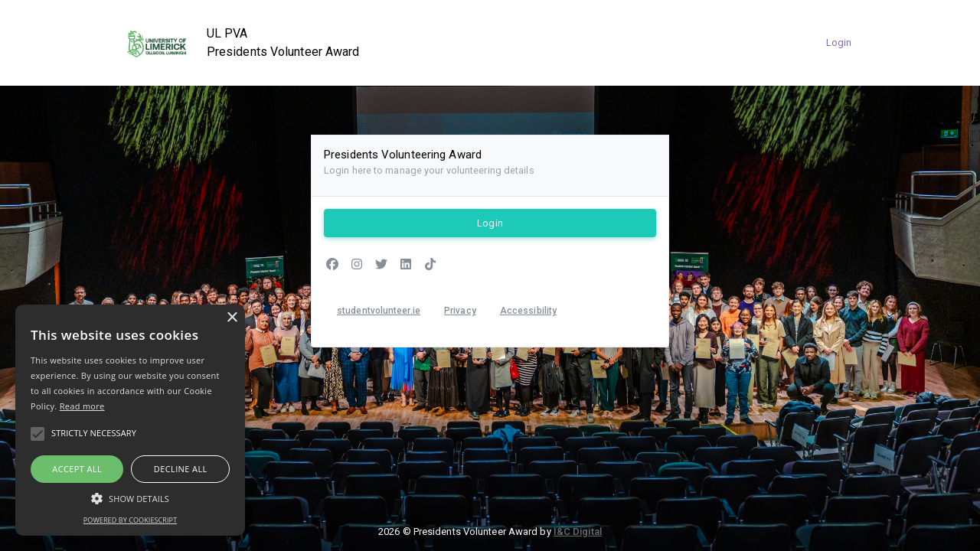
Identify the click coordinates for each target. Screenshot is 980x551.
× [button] (232, 318)
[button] (130, 498)
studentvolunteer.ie (379, 311)
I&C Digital (578, 531)
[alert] (130, 420)
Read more (82, 406)
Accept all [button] (77, 469)
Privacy (460, 311)
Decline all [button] (181, 469)
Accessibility (528, 311)
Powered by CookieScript (130, 520)
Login (839, 42)
